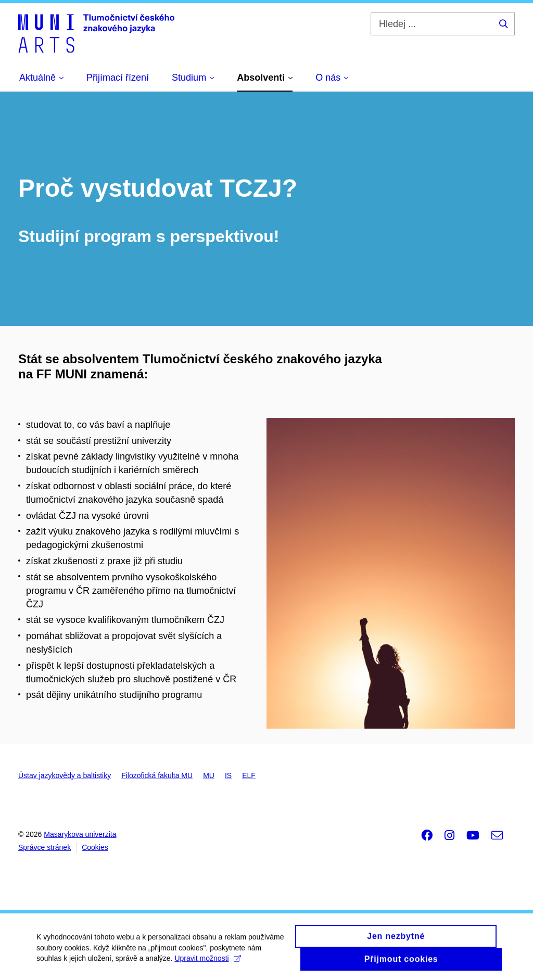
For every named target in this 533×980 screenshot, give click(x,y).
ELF (249, 775)
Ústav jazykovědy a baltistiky (65, 775)
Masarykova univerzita (80, 834)
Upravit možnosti (207, 962)
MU (209, 775)
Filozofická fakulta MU (157, 775)
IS (228, 775)
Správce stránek (45, 847)
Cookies (95, 847)
